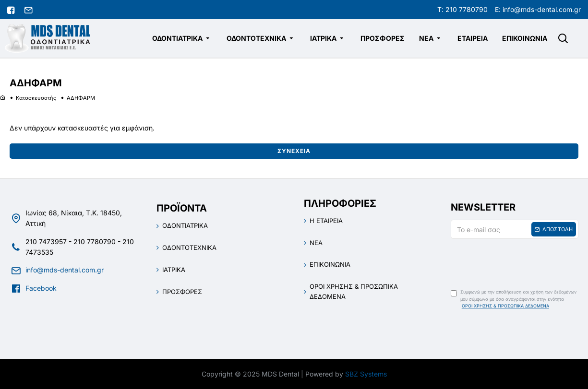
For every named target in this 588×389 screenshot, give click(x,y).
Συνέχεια (294, 151)
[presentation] (518, 261)
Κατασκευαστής (36, 98)
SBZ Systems (366, 374)
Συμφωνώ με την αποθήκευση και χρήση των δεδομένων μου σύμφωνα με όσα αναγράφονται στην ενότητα (514, 299)
